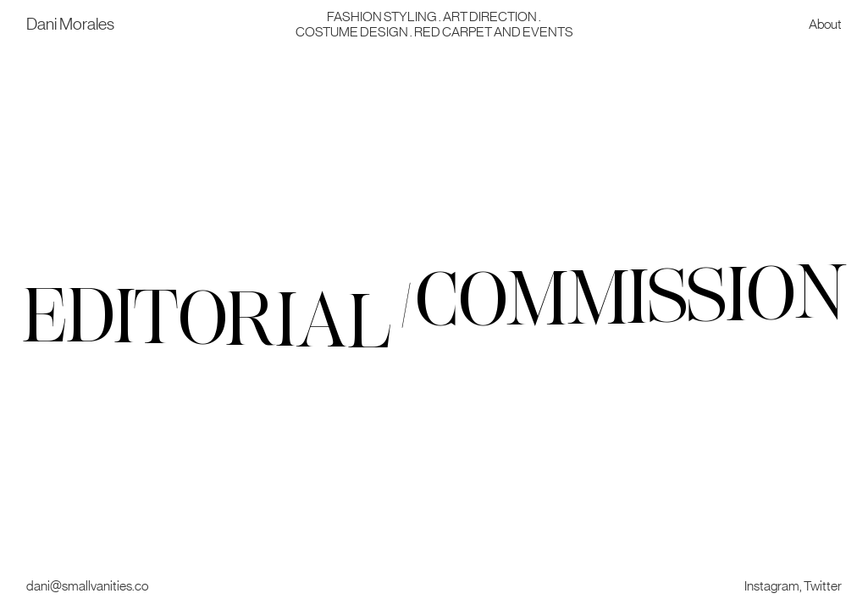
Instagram (772, 585)
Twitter (823, 585)
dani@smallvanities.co (87, 585)
